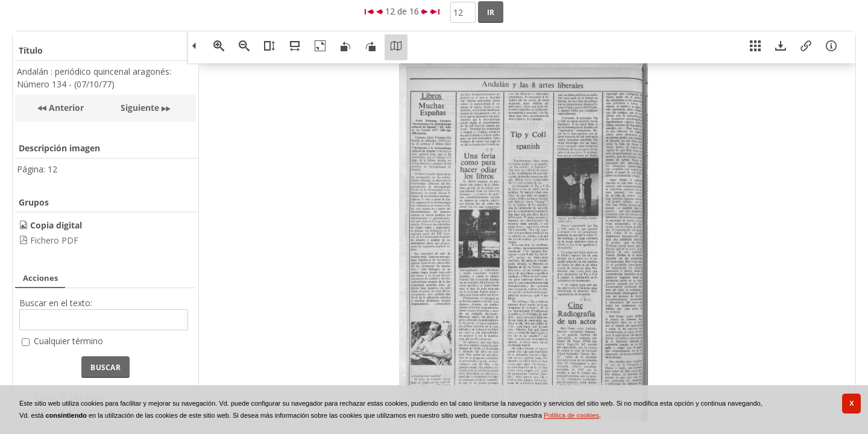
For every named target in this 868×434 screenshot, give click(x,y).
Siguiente (140, 108)
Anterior (65, 108)
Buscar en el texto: (56, 303)
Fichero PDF (54, 240)
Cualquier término (68, 341)
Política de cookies (571, 415)
